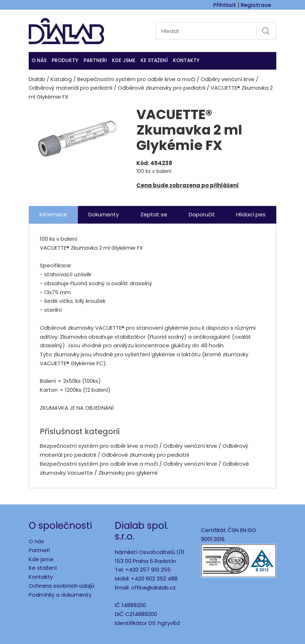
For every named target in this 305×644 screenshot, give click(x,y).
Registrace (256, 5)
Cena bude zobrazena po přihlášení (188, 185)
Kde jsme (41, 559)
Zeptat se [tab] (154, 214)
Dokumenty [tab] (104, 214)
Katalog (61, 79)
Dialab (37, 79)
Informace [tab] (53, 214)
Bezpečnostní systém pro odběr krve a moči (136, 79)
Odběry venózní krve (227, 79)
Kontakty (186, 60)
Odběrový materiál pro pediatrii (71, 88)
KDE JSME (124, 60)
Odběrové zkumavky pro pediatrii (161, 88)
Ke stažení (154, 60)
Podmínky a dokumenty (60, 595)
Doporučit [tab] (202, 214)
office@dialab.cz (153, 587)
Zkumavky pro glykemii (128, 473)
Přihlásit (225, 5)
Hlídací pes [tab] (251, 214)
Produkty (65, 60)
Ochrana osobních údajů (62, 586)
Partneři (95, 60)
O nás (39, 60)
